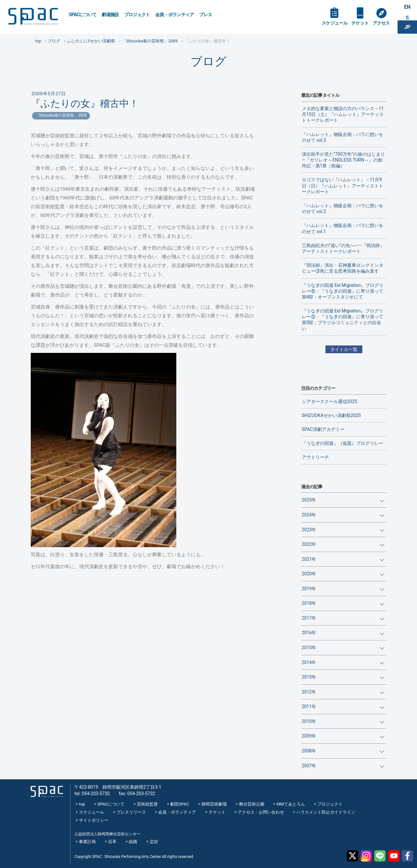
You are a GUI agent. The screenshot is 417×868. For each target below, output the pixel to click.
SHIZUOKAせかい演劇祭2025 (331, 415)
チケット (360, 23)
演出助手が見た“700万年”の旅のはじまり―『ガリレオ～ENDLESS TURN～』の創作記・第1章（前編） (344, 160)
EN (407, 7)
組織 (133, 842)
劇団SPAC (180, 804)
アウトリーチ (315, 457)
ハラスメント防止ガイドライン (326, 812)
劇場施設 (110, 15)
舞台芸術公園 (252, 804)
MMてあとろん (291, 804)
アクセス (381, 23)
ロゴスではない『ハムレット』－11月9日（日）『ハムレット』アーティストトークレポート (343, 186)
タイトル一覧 (344, 349)
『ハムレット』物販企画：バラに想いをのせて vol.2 (343, 209)
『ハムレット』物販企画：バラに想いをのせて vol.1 (343, 228)
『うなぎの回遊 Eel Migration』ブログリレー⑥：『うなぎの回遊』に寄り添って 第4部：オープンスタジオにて (343, 291)
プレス (205, 15)
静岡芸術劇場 (214, 804)
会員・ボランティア (175, 15)
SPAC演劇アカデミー (323, 429)
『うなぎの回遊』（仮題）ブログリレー (343, 443)
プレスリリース (131, 812)
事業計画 (87, 842)
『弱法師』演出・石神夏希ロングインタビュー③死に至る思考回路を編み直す (343, 268)
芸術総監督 (147, 804)
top (82, 804)
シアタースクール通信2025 (329, 401)
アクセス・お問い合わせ (261, 812)
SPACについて (83, 15)
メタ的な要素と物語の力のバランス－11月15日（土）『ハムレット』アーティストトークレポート (343, 114)
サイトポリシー (94, 820)
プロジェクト (137, 15)
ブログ (208, 61)
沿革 (112, 842)
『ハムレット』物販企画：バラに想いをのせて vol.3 (343, 137)
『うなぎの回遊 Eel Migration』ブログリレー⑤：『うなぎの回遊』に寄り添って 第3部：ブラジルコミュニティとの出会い (343, 320)
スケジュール (335, 23)
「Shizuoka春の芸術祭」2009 (61, 115)
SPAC (34, 16)
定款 (154, 842)
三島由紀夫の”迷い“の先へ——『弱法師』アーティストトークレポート (343, 248)
